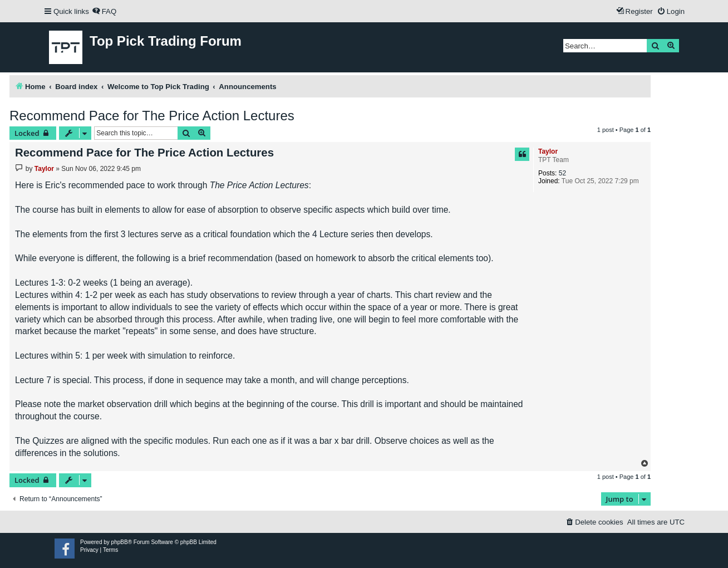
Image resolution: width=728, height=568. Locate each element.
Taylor (548, 151)
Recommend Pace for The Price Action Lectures (152, 116)
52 (562, 173)
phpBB (120, 542)
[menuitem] (104, 11)
